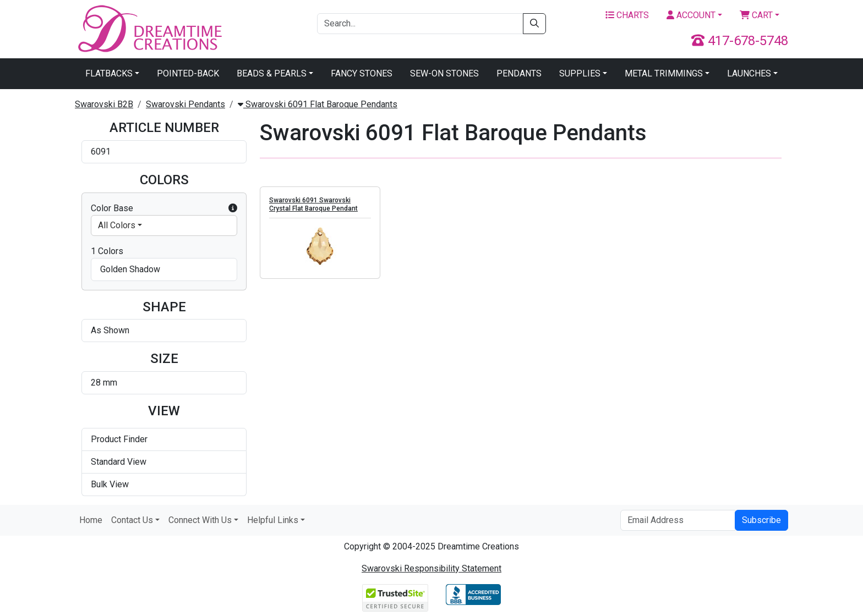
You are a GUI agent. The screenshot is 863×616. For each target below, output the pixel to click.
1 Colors (107, 251)
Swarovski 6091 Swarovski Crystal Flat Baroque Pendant (313, 204)
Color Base (164, 208)
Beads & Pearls (272, 73)
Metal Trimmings (664, 73)
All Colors (117, 225)
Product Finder (119, 439)
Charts (627, 15)
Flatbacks (109, 73)
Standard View (119, 462)
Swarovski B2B (104, 104)
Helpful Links (273, 520)
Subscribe (761, 520)
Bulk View (110, 484)
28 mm (104, 383)
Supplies (580, 73)
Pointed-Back (188, 73)
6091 (101, 152)
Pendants (519, 73)
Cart (756, 15)
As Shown (110, 330)
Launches (749, 73)
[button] (233, 208)
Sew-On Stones (444, 73)
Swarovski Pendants (185, 104)
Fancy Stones (362, 73)
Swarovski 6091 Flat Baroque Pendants (318, 104)
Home (91, 520)
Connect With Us (200, 520)
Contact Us (132, 520)
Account (691, 15)
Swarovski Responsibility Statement (431, 568)
